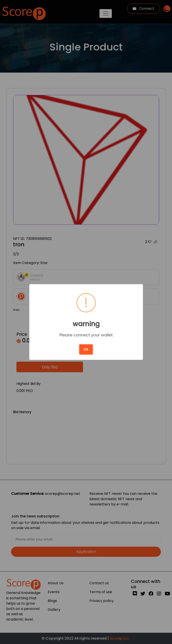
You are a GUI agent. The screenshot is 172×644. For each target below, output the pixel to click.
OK (86, 349)
